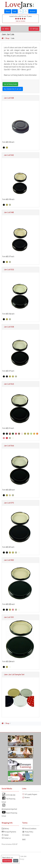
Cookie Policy (7, 861)
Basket (5, 835)
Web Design (21, 859)
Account (33, 11)
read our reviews (20, 21)
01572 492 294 (8, 795)
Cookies (26, 835)
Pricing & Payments (9, 832)
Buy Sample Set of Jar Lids (13, 89)
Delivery (5, 828)
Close (16, 861)
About (8, 11)
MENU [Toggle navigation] (6, 29)
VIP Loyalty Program (30, 794)
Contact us (6, 838)
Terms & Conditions (29, 828)
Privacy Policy (28, 832)
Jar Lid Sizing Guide (10, 84)
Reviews (26, 797)
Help (15, 11)
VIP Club (34, 29)
